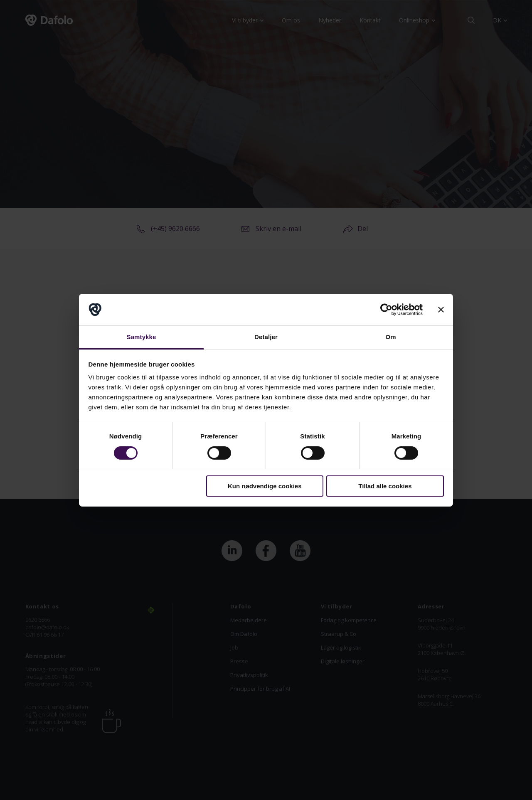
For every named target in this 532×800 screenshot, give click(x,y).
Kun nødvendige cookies (265, 486)
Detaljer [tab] (266, 337)
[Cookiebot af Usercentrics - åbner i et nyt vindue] (386, 310)
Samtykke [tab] (142, 337)
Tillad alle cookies (385, 486)
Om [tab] (390, 337)
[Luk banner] (441, 310)
